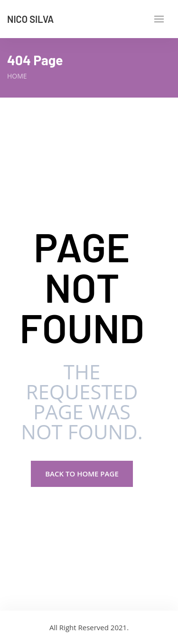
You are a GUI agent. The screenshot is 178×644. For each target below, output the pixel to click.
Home (17, 76)
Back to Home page (82, 474)
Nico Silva (30, 19)
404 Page (35, 60)
